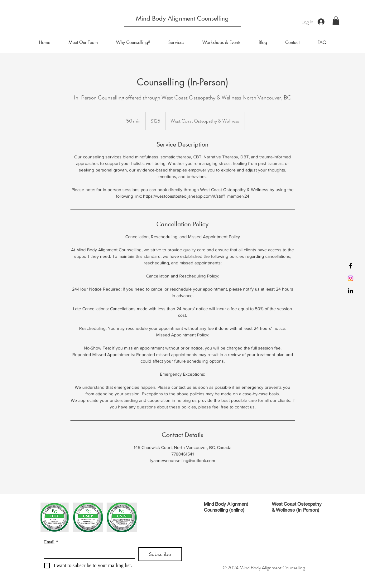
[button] (336, 20)
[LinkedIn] (351, 291)
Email (51, 542)
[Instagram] (351, 278)
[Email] (88, 553)
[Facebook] (351, 266)
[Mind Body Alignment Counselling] (182, 18)
